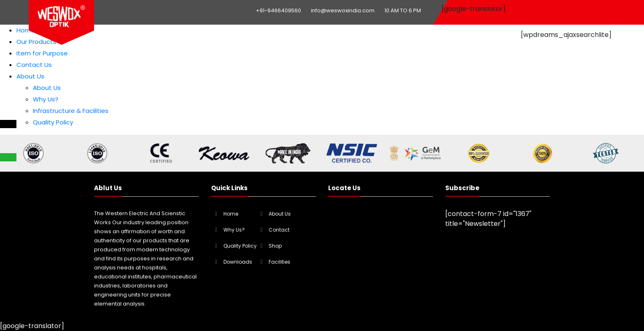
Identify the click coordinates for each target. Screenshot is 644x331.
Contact (279, 230)
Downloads (238, 262)
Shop (275, 246)
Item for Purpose (42, 53)
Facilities (279, 262)
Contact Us (34, 65)
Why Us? (46, 99)
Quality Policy (53, 122)
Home (26, 30)
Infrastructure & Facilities (71, 111)
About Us (30, 76)
